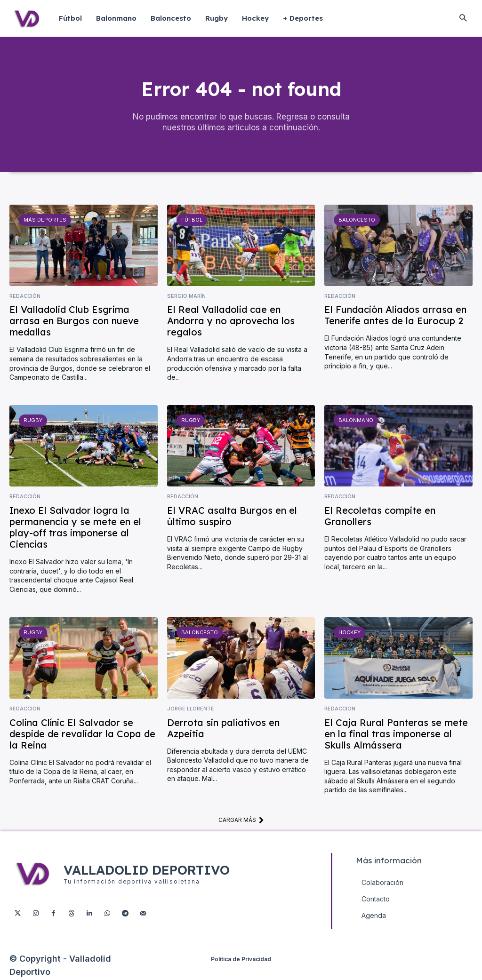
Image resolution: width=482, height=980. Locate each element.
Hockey (349, 633)
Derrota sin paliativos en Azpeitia (223, 729)
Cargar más (241, 821)
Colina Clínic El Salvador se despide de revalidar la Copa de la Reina (82, 734)
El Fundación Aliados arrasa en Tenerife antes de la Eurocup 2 (395, 316)
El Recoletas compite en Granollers (380, 517)
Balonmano (356, 421)
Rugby (33, 421)
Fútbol (192, 221)
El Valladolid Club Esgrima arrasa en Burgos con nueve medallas (74, 322)
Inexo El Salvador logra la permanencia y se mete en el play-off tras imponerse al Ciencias (75, 528)
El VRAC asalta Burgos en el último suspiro (232, 517)
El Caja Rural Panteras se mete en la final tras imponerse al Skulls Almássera (396, 734)
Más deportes (44, 221)
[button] (463, 19)
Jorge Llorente (191, 710)
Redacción (25, 297)
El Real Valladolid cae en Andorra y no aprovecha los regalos (231, 322)
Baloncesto (357, 221)
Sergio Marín (186, 297)
